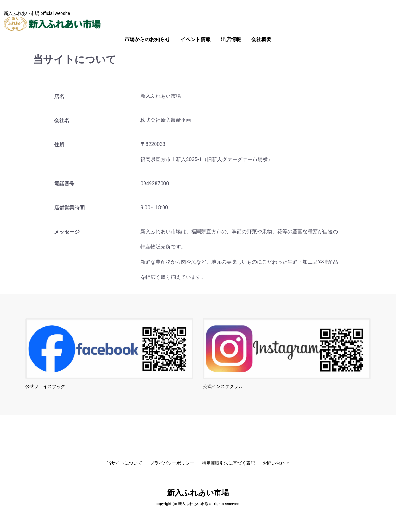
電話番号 (64, 184)
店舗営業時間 (69, 208)
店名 (59, 96)
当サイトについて (125, 463)
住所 (59, 144)
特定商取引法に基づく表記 (228, 463)
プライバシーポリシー (172, 463)
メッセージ (67, 232)
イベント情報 (195, 39)
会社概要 (261, 39)
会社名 (62, 120)
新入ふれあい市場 (198, 493)
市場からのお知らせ (147, 39)
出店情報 (231, 39)
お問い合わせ (276, 463)
